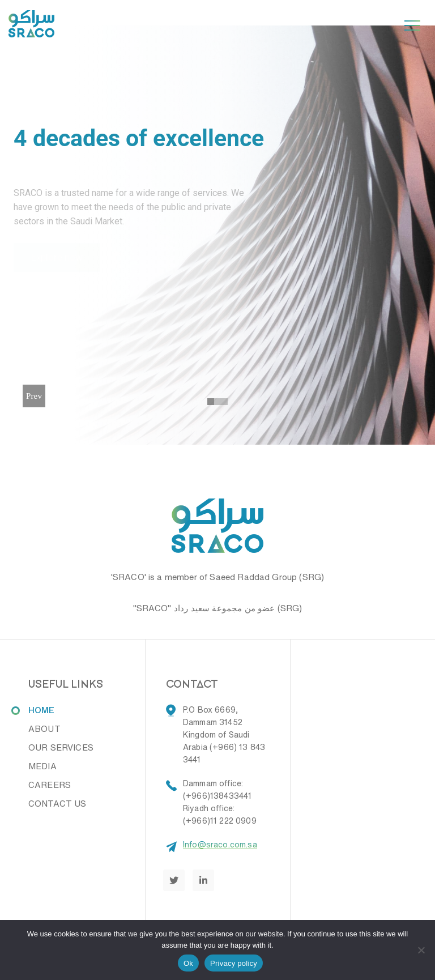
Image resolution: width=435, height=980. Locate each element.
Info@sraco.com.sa (220, 845)
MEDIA (42, 766)
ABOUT (44, 729)
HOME (42, 710)
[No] (421, 950)
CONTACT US (57, 804)
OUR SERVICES (61, 747)
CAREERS (50, 785)
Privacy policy (234, 963)
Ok (188, 963)
